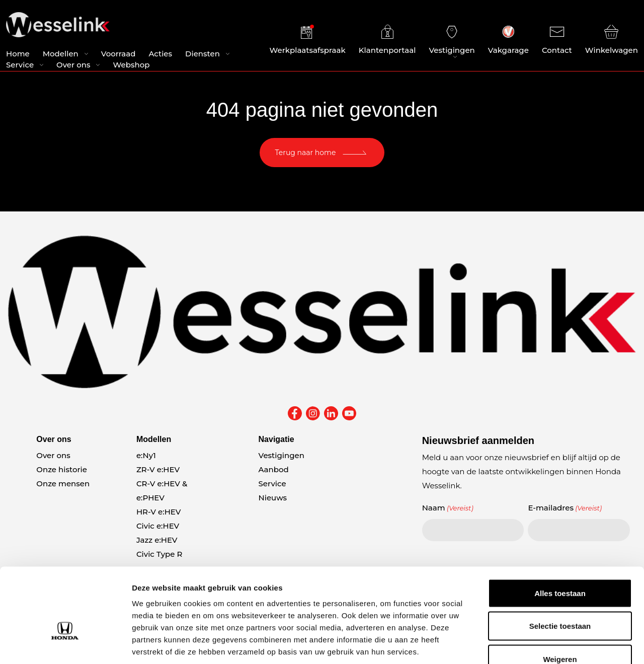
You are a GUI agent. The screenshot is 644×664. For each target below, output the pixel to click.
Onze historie (62, 469)
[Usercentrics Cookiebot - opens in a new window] (65, 644)
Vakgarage (508, 40)
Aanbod (274, 469)
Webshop (131, 66)
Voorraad (118, 55)
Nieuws (273, 498)
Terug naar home (306, 153)
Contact (557, 40)
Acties (160, 55)
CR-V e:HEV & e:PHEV (162, 491)
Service (20, 66)
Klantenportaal (387, 40)
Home (18, 55)
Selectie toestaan (560, 565)
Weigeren (560, 598)
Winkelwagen (612, 40)
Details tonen (544, 644)
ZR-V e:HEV (158, 469)
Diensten (203, 55)
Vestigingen (452, 40)
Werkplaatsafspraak (308, 40)
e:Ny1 (146, 455)
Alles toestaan (560, 532)
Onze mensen (63, 484)
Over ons (73, 66)
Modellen (61, 55)
